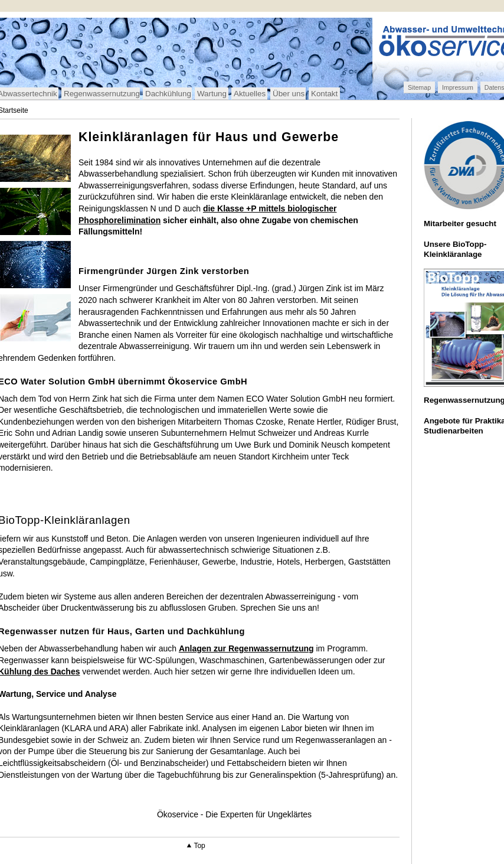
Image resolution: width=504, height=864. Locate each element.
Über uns (289, 94)
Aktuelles (250, 94)
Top (199, 846)
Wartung (212, 94)
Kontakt (324, 94)
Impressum (458, 87)
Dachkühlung (168, 94)
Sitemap (419, 87)
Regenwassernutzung (102, 94)
